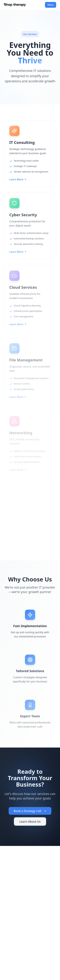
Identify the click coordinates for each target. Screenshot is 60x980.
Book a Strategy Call (30, 812)
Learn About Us (30, 822)
